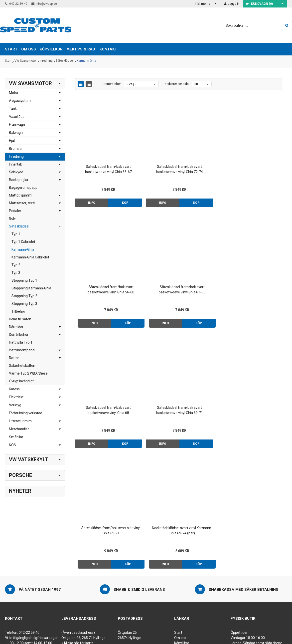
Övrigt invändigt (21, 381)
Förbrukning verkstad (26, 413)
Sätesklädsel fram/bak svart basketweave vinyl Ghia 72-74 (152, 151)
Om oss (180, 558)
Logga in (232, 4)
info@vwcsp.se (44, 4)
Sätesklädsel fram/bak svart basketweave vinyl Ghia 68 (99, 255)
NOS (12, 445)
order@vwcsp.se (37, 579)
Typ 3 (16, 273)
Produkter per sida (176, 84)
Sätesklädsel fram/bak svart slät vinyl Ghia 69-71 (205, 255)
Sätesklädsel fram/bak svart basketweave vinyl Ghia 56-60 (205, 151)
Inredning (46, 62)
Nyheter (20, 491)
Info (87, 185)
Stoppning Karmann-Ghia (31, 288)
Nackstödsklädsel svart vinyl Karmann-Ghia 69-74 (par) (258, 255)
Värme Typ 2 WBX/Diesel (29, 373)
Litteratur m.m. (21, 421)
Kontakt (108, 49)
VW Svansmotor (26, 62)
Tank (13, 109)
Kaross (14, 389)
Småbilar (16, 437)
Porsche (20, 475)
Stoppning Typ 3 (24, 304)
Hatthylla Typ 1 (21, 342)
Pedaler (15, 211)
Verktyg (15, 405)
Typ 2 (16, 265)
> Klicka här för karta (77, 563)
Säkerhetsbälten (22, 366)
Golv (12, 218)
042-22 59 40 (16, 4)
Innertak (15, 164)
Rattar (14, 358)
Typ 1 (16, 234)
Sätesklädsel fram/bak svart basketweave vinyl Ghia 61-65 (258, 151)
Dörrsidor (16, 327)
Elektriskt (16, 397)
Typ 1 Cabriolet (23, 242)
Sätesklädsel (65, 62)
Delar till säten (20, 319)
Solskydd (16, 172)
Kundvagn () (259, 4)
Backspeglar (19, 180)
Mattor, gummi (21, 195)
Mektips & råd (185, 568)
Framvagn (17, 125)
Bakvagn (16, 133)
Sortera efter (112, 84)
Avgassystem (20, 101)
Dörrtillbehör (19, 335)
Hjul (12, 141)
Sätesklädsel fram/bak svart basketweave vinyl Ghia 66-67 (99, 151)
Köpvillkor (182, 563)
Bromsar (16, 149)
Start (8, 62)
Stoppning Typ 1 (24, 280)
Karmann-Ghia (86, 62)
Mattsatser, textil (22, 203)
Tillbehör (18, 311)
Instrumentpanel (22, 350)
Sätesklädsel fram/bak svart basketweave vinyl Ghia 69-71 (152, 255)
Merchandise (19, 429)
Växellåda (17, 117)
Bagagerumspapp (23, 188)
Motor (14, 93)
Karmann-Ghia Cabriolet (30, 257)
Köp (111, 185)
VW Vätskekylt (29, 459)
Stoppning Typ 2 (24, 296)
